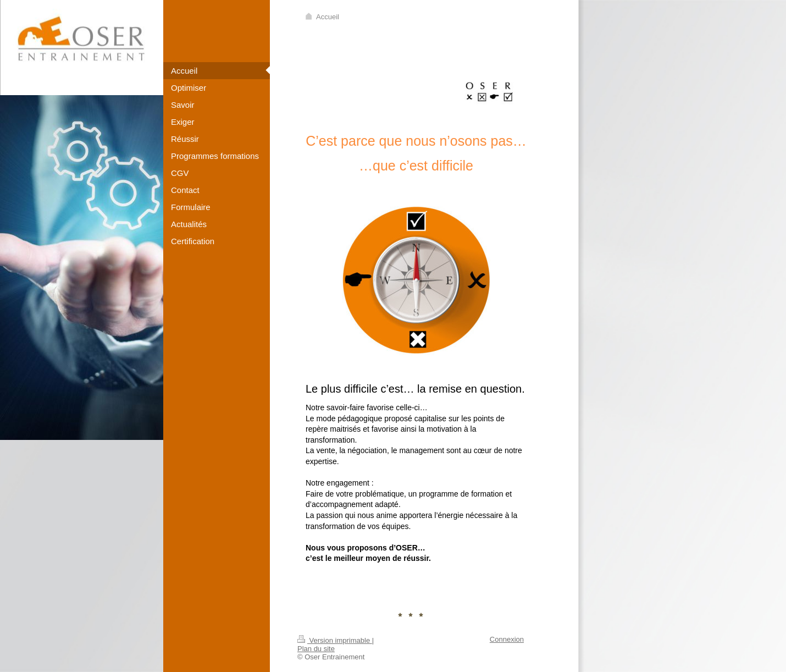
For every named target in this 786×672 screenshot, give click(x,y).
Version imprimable (335, 640)
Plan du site (316, 649)
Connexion (507, 639)
